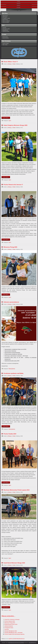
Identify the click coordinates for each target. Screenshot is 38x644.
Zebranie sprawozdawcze (11, 302)
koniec (23, 639)
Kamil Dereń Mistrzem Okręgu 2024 (14, 563)
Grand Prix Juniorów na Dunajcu (12, 620)
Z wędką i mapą (6, 18)
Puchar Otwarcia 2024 (10, 621)
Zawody (4, 27)
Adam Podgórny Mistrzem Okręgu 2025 (16, 125)
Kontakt (18, 7)
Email (14, 64)
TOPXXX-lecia (6, 31)
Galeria (18, 5)
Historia (18, 3)
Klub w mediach (6, 21)
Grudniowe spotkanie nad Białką (14, 373)
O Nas (19, 2)
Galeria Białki (6, 43)
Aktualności (5, 16)
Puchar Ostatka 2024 (10, 434)
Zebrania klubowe (9, 626)
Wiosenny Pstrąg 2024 (10, 623)
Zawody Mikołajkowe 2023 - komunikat (14, 633)
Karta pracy (5, 37)
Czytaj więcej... (6, 118)
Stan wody (5, 45)
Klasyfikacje (5, 30)
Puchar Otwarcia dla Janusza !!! (13, 185)
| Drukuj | (9, 64)
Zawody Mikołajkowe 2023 (11, 631)
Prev (12, 639)
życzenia (7, 629)
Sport (10, 121)
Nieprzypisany (12, 369)
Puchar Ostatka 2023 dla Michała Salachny (15, 634)
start (10, 639)
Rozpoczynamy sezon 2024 (11, 624)
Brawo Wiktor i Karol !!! (11, 62)
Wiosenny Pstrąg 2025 (10, 247)
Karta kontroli (6, 38)
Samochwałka (6, 22)
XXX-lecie (5, 17)
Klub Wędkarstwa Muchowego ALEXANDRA (16, 643)
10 (18, 639)
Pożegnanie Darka (9, 628)
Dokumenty (5, 20)
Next (20, 639)
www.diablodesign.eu (33, 643)
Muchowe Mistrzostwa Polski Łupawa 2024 (17, 490)
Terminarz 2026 (6, 29)
